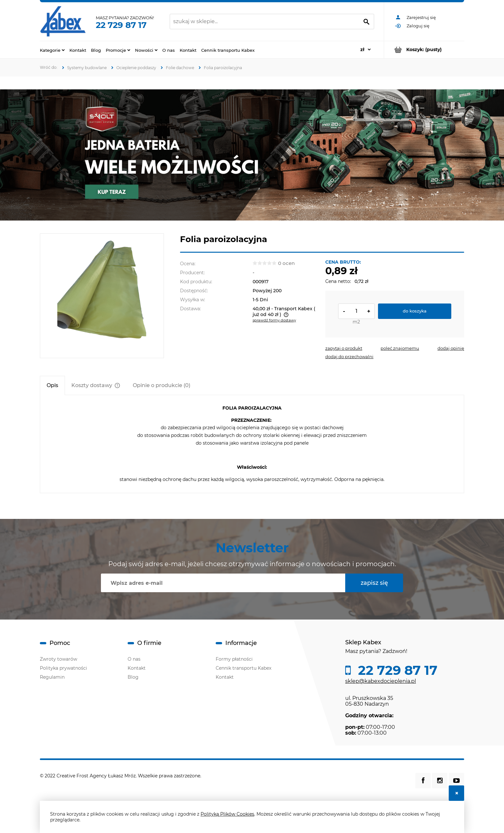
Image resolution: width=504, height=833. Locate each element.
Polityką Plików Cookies (227, 814)
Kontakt (137, 668)
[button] (344, 348)
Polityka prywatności (63, 668)
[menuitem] (52, 50)
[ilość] (356, 311)
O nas (134, 659)
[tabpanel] (252, 444)
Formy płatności (234, 659)
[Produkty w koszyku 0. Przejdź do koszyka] (424, 50)
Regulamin (52, 677)
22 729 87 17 (121, 25)
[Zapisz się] (374, 583)
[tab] (52, 385)
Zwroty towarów (59, 659)
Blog (133, 677)
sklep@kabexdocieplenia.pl (381, 681)
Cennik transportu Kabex (243, 668)
